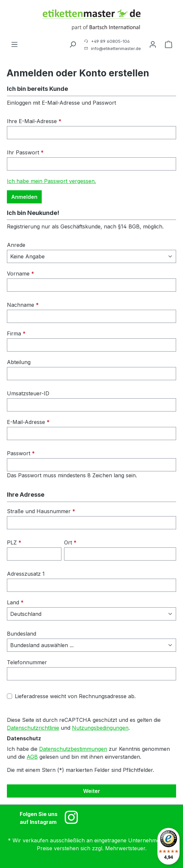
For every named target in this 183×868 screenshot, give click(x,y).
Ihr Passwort (25, 152)
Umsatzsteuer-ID (28, 393)
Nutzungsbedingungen (100, 728)
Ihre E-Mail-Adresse (34, 121)
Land (15, 602)
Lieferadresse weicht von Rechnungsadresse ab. (75, 696)
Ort (70, 542)
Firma (16, 333)
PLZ (14, 542)
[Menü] (14, 44)
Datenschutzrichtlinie (33, 728)
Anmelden (24, 197)
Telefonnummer (27, 662)
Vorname (21, 274)
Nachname (23, 305)
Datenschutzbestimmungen (73, 749)
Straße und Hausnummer (41, 511)
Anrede (16, 245)
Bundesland (22, 634)
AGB (32, 757)
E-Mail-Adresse (28, 422)
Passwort (21, 453)
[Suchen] (73, 44)
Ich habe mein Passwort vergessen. (51, 181)
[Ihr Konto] (153, 44)
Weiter (92, 791)
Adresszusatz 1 (26, 574)
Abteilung (19, 362)
